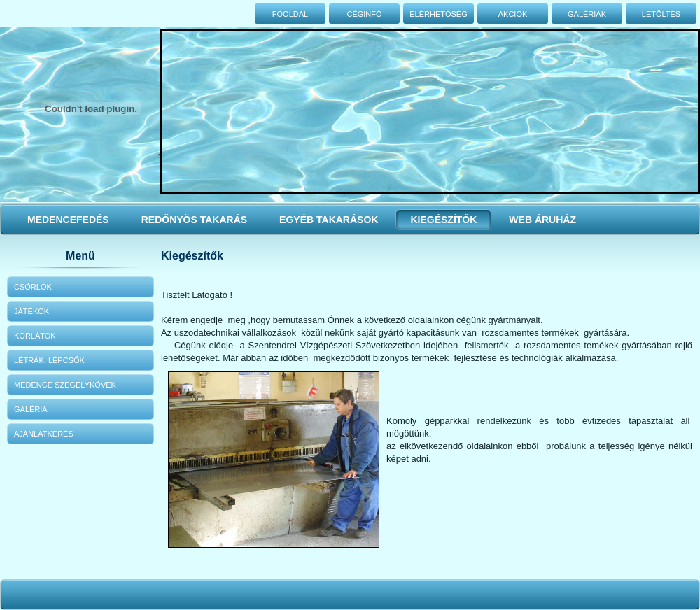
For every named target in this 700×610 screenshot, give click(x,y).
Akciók (513, 14)
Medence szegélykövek (65, 385)
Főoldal (290, 14)
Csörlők (33, 287)
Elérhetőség (439, 14)
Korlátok (35, 336)
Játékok (31, 311)
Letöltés (661, 14)
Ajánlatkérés (44, 434)
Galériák (587, 14)
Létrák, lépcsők (49, 360)
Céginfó (364, 14)
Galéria (31, 409)
